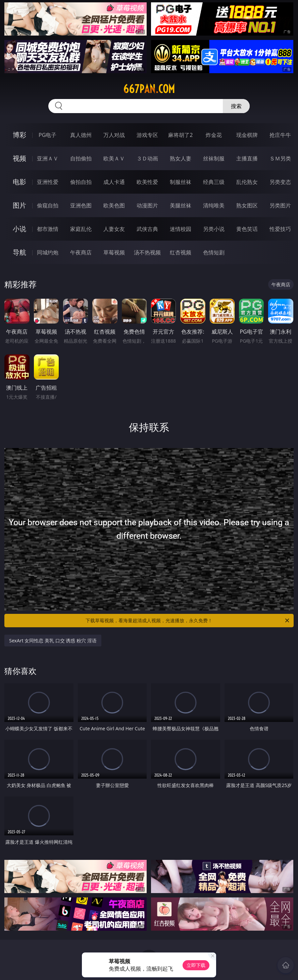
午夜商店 (81, 252)
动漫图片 (147, 205)
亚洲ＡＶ (48, 158)
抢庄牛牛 (280, 135)
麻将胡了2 (180, 135)
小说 (19, 229)
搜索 (236, 106)
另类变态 (280, 182)
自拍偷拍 (81, 158)
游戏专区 (147, 135)
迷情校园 (181, 229)
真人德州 (81, 135)
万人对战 (114, 135)
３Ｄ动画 (147, 158)
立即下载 (196, 965)
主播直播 (247, 158)
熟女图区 (247, 205)
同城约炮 (48, 252)
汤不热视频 (147, 252)
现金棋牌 (247, 135)
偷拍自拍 (81, 182)
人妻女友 (114, 229)
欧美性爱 (147, 182)
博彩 (19, 135)
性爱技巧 (280, 229)
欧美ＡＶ (114, 158)
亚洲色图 (81, 205)
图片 (19, 205)
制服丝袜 (181, 182)
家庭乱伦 (81, 229)
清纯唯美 (214, 205)
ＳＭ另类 (280, 158)
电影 (19, 182)
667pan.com (149, 89)
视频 (19, 158)
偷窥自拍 (48, 205)
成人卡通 (114, 182)
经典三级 (214, 182)
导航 (19, 252)
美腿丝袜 (181, 205)
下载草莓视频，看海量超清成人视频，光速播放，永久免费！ (188, 621)
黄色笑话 (247, 229)
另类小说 (214, 229)
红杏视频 (181, 252)
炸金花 (214, 135)
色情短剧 (214, 252)
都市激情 (48, 229)
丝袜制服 (214, 158)
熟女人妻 (181, 158)
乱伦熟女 (247, 182)
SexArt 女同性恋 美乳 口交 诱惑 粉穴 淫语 (53, 641)
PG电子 (47, 135)
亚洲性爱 (48, 182)
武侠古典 (147, 229)
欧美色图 (114, 205)
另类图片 (280, 205)
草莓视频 (114, 252)
